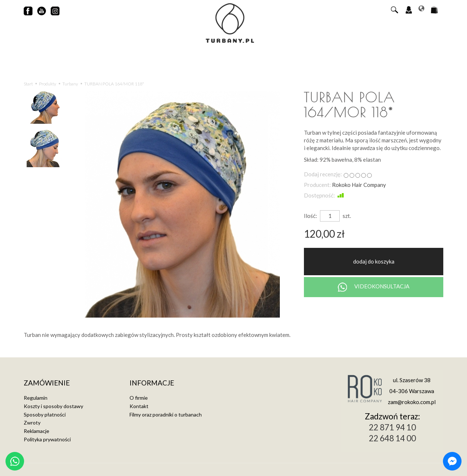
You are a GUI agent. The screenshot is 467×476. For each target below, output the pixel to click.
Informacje (152, 383)
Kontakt (139, 406)
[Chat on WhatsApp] (15, 461)
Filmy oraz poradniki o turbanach (166, 414)
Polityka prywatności (47, 439)
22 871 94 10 (392, 427)
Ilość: (310, 216)
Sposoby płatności (45, 414)
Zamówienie (47, 383)
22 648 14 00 (392, 438)
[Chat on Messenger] (452, 461)
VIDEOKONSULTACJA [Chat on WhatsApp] (374, 287)
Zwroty (32, 423)
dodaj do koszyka (374, 261)
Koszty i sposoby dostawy (53, 406)
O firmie (139, 398)
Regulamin (36, 398)
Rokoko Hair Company (359, 185)
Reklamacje (36, 431)
